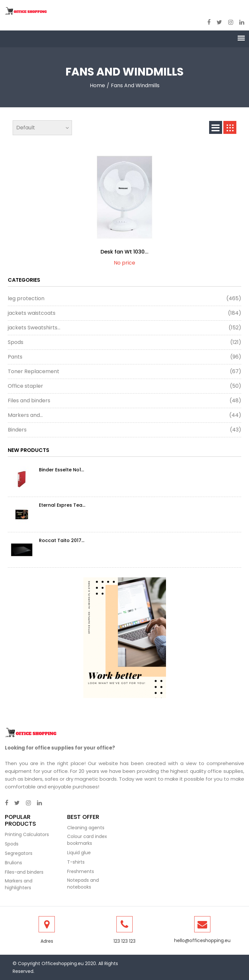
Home (97, 85)
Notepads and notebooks (83, 884)
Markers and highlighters (19, 884)
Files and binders (124, 401)
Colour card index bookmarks (87, 840)
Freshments (81, 871)
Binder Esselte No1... (61, 470)
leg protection (124, 299)
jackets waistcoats (124, 313)
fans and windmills (135, 85)
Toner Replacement (124, 372)
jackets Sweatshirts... (124, 328)
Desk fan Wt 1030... (124, 252)
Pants (124, 357)
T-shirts (76, 862)
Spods (124, 342)
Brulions (13, 863)
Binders (124, 430)
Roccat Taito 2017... (62, 540)
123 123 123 (124, 941)
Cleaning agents (86, 828)
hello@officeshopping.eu (202, 940)
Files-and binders (24, 872)
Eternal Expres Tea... (62, 505)
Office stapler (124, 386)
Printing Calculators (27, 834)
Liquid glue (79, 853)
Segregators (19, 853)
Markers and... (124, 415)
